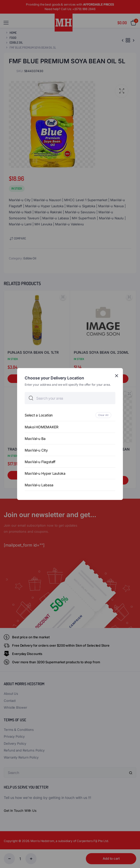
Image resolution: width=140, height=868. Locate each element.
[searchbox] (70, 398)
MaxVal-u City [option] (36, 450)
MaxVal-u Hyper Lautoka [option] (45, 473)
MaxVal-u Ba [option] (35, 439)
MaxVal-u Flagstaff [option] (40, 462)
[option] (70, 415)
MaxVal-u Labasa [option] (39, 485)
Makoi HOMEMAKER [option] (42, 427)
